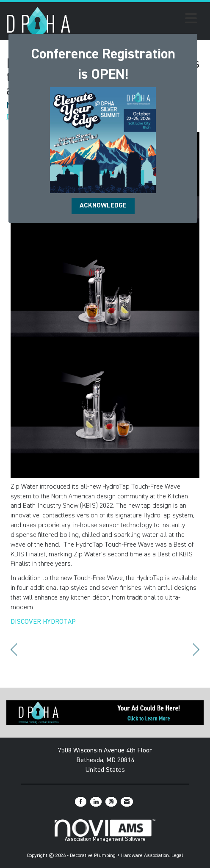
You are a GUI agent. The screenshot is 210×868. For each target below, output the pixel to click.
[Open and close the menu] (136, 20)
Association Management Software (105, 831)
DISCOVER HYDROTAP (43, 622)
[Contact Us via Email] (127, 802)
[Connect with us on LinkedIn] (96, 802)
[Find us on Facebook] (81, 802)
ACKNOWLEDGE (103, 206)
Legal (177, 856)
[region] (196, 650)
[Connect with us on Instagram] (111, 802)
